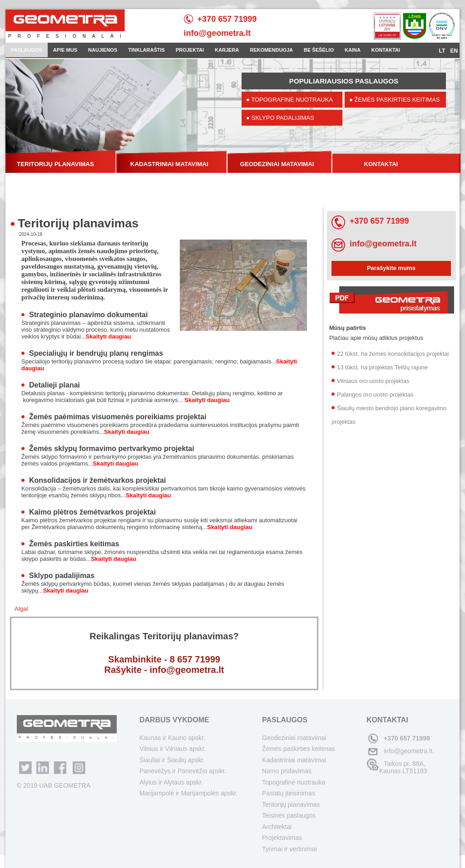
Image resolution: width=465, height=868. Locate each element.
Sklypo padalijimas (62, 576)
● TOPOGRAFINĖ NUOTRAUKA (289, 100)
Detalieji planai (54, 385)
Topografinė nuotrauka (294, 782)
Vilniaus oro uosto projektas (373, 381)
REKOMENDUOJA (271, 50)
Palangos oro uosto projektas (375, 395)
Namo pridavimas (287, 771)
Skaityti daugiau (109, 336)
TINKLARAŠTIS (146, 50)
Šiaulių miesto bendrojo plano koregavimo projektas (389, 415)
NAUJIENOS (103, 50)
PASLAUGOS (27, 50)
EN (454, 51)
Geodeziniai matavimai (294, 738)
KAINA (353, 50)
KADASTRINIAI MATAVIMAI (169, 164)
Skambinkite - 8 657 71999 (164, 659)
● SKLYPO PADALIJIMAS (280, 118)
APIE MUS (65, 50)
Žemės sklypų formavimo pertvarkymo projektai (112, 449)
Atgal (21, 609)
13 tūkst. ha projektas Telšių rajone (382, 367)
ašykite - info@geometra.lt (168, 670)
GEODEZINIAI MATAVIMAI (277, 164)
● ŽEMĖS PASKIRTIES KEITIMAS (395, 100)
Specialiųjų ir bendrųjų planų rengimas (96, 353)
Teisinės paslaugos (289, 815)
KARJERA (227, 50)
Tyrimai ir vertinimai (289, 849)
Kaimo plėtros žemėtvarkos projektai (92, 512)
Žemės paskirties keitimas (74, 544)
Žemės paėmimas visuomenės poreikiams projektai (118, 417)
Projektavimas (282, 838)
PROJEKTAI (190, 50)
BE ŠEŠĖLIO (319, 50)
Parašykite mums (391, 268)
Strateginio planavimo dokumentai (88, 315)
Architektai (277, 827)
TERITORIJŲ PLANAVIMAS (55, 164)
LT (443, 51)
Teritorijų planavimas (291, 804)
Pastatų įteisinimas (289, 793)
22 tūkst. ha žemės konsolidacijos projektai (393, 354)
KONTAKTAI (386, 50)
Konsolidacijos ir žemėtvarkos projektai (97, 480)
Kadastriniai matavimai (294, 760)
